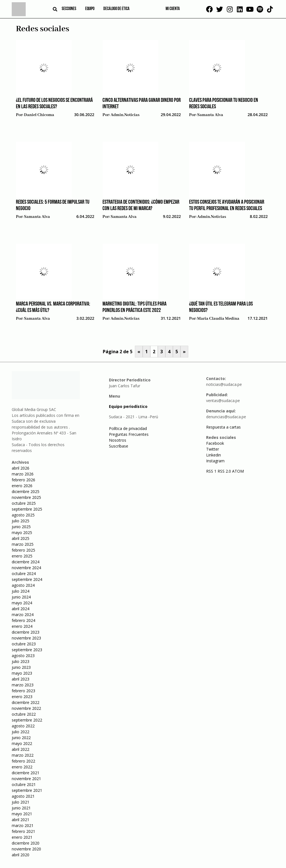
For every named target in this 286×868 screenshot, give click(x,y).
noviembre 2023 (26, 638)
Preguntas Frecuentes (129, 434)
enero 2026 (22, 486)
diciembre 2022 (26, 702)
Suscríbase (119, 446)
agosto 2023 (23, 656)
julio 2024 (21, 591)
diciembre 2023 (26, 632)
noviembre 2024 (26, 568)
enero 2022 (22, 767)
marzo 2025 (23, 544)
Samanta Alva (210, 115)
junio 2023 (21, 667)
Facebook (215, 443)
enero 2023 (22, 697)
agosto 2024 (23, 585)
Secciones (69, 9)
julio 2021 (21, 802)
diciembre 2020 (26, 843)
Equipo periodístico (128, 406)
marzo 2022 (23, 755)
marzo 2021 (23, 825)
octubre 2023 (24, 644)
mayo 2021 (22, 814)
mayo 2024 (22, 603)
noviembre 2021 (26, 779)
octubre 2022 (24, 714)
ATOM (238, 471)
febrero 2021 (23, 831)
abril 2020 (21, 855)
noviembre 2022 (26, 708)
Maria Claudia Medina (218, 319)
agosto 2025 (23, 515)
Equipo (90, 9)
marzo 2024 (23, 615)
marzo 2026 (23, 474)
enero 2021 (22, 837)
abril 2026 (21, 468)
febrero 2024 (23, 620)
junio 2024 (21, 597)
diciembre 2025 (26, 491)
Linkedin (214, 455)
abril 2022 (21, 749)
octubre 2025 (24, 503)
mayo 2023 (22, 673)
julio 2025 (21, 521)
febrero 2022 (23, 761)
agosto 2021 (23, 796)
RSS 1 (212, 471)
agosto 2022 (23, 726)
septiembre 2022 (27, 720)
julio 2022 (21, 732)
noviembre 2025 (26, 497)
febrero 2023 (23, 691)
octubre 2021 (24, 784)
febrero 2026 (23, 480)
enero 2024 (22, 626)
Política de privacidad (128, 428)
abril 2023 (21, 679)
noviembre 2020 (26, 849)
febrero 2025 (23, 550)
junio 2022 (21, 738)
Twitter (213, 449)
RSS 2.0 (224, 471)
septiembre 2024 (27, 579)
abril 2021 (21, 820)
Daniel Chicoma (39, 115)
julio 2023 (21, 661)
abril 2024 (21, 609)
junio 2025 (21, 527)
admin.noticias (125, 115)
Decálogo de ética (116, 9)
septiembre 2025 (27, 509)
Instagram (215, 461)
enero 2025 (22, 556)
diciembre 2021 (26, 773)
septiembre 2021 (27, 790)
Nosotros (118, 440)
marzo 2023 (23, 685)
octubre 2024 (24, 574)
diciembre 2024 (26, 562)
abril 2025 (21, 538)
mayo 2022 (22, 743)
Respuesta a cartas (223, 427)
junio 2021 (21, 808)
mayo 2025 (22, 532)
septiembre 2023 (27, 650)
